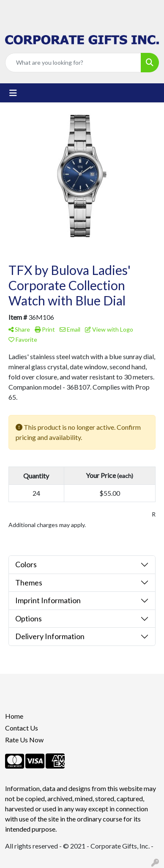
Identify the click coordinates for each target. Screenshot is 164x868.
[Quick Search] (73, 63)
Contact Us (22, 728)
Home (14, 716)
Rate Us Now (24, 740)
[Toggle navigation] (13, 93)
